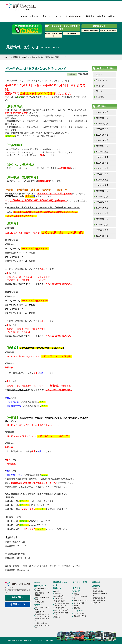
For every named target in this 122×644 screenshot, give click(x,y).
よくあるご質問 (79, 603)
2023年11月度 (102, 236)
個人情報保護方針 (99, 591)
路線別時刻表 (40, 602)
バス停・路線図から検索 (53, 35)
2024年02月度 (102, 219)
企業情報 (101, 16)
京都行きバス (40, 612)
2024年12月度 (102, 169)
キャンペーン (102, 80)
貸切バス (47, 16)
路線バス (25, 16)
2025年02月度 (102, 157)
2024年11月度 (102, 174)
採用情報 (90, 16)
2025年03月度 (102, 152)
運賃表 (76, 606)
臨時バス (100, 75)
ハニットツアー (79, 614)
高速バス (36, 16)
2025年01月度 (102, 163)
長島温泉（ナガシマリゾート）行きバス (42, 615)
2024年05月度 (102, 208)
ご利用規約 (97, 603)
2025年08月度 (102, 124)
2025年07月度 (102, 129)
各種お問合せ (18, 597)
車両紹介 (77, 594)
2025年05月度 (102, 141)
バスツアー (60, 16)
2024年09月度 (102, 185)
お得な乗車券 (59, 596)
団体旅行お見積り (80, 616)
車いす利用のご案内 (61, 610)
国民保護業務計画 (99, 600)
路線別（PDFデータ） (108, 31)
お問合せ (112, 16)
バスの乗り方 (59, 608)
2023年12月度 (102, 230)
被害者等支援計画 (99, 598)
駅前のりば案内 (60, 601)
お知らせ (100, 86)
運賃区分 (57, 594)
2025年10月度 (102, 112)
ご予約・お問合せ (41, 623)
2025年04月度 (102, 146)
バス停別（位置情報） (90, 31)
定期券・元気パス (61, 598)
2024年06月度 (102, 202)
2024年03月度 (102, 214)
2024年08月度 (102, 191)
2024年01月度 (102, 225)
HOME (37, 582)
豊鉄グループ (18, 604)
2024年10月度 (102, 180)
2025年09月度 (102, 118)
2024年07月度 (102, 197)
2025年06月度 (102, 135)
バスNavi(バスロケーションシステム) (62, 604)
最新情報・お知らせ (21, 57)
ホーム (8, 57)
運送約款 (57, 617)
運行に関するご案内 (81, 601)
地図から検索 (72, 34)
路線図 (57, 591)
